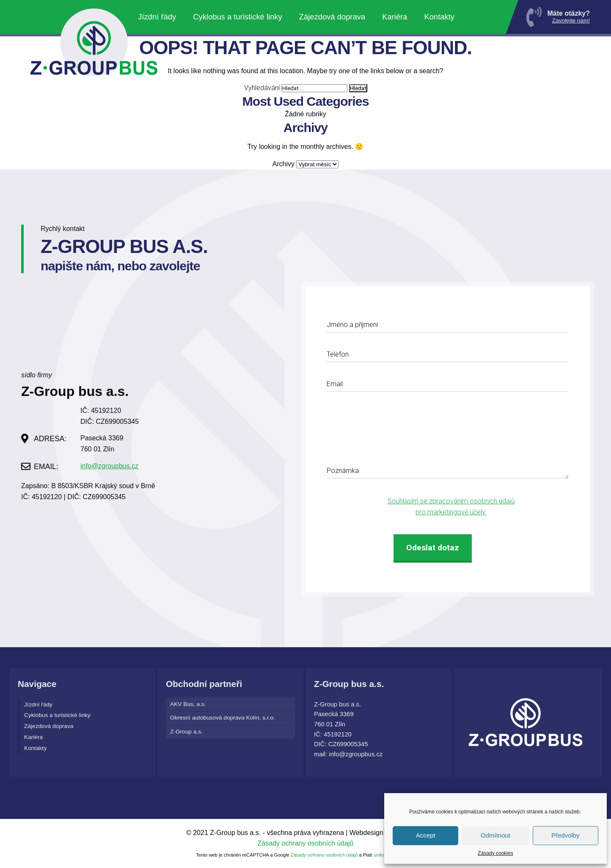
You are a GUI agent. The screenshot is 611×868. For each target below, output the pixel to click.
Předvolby (566, 835)
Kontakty (439, 17)
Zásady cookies (495, 853)
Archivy (283, 164)
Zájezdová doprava (332, 17)
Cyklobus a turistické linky (238, 17)
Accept (426, 835)
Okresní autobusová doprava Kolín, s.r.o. (223, 718)
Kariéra (395, 17)
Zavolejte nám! (571, 21)
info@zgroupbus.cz (109, 466)
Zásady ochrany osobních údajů (306, 843)
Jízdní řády (157, 17)
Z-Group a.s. (186, 732)
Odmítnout (495, 835)
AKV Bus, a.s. (188, 704)
